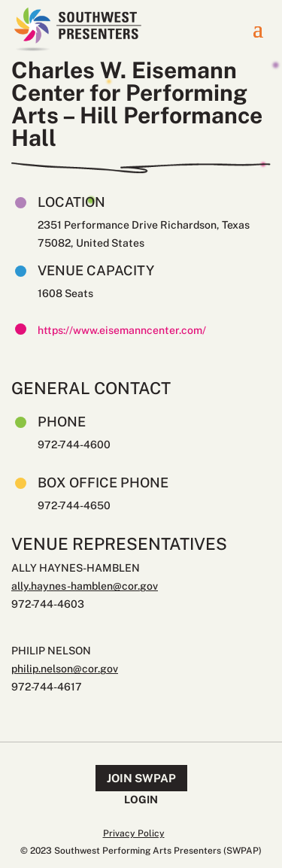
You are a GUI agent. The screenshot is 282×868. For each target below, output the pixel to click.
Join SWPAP (141, 778)
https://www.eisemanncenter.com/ (122, 330)
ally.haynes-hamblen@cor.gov (85, 586)
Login (141, 800)
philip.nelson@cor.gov (65, 669)
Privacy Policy (134, 833)
